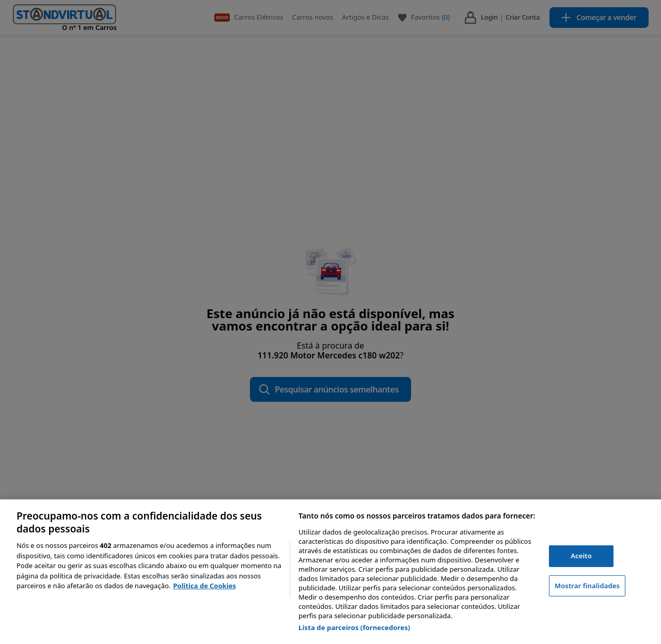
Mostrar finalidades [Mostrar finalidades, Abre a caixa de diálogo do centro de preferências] (587, 586)
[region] (330, 572)
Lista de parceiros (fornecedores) (354, 627)
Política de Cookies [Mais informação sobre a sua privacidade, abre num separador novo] (204, 586)
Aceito (581, 556)
